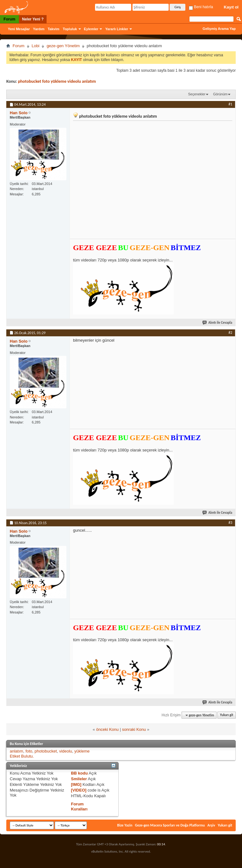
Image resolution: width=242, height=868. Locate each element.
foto (29, 751)
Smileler (79, 779)
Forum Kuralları (79, 806)
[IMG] (76, 784)
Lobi (36, 46)
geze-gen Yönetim (63, 46)
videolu (66, 751)
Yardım (39, 29)
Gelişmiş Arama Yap (219, 29)
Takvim (53, 29)
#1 (230, 104)
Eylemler (91, 29)
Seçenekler (197, 94)
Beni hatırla (201, 7)
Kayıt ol (231, 7)
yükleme (82, 751)
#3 (230, 523)
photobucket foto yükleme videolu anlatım (57, 81)
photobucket (46, 751)
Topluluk (70, 29)
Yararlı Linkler (117, 29)
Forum (9, 19)
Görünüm (220, 94)
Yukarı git (227, 715)
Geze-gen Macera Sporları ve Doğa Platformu (170, 825)
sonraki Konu (134, 729)
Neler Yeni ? (33, 19)
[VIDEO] (79, 790)
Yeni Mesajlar (19, 29)
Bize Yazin (125, 825)
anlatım (17, 751)
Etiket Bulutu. (22, 756)
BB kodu (79, 773)
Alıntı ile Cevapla (218, 323)
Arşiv (211, 825)
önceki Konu (107, 729)
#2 (230, 333)
